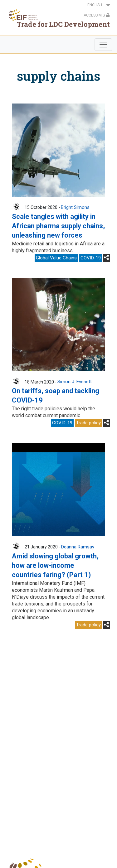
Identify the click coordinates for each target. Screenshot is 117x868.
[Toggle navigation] (103, 45)
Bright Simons (75, 207)
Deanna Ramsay (78, 547)
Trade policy (88, 423)
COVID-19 (91, 258)
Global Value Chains (56, 258)
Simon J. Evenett (75, 382)
